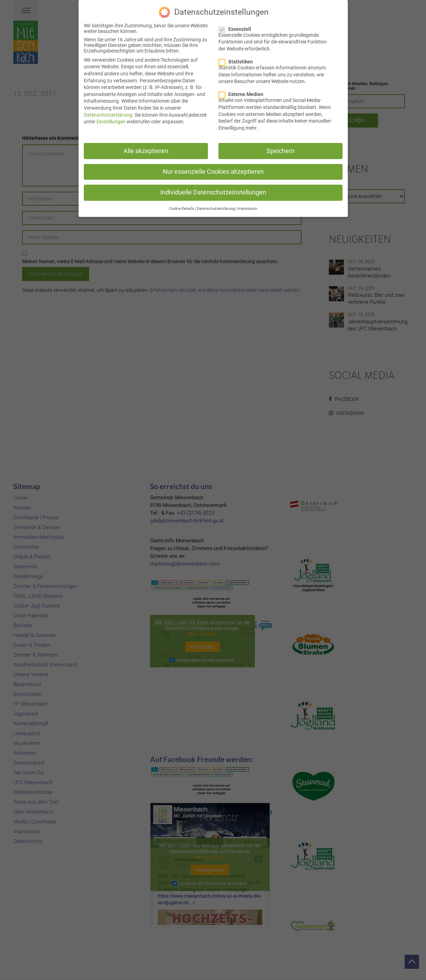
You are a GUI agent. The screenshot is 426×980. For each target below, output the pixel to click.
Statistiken (238, 61)
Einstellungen (111, 121)
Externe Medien (243, 94)
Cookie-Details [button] (182, 208)
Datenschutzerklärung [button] (216, 208)
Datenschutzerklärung (108, 114)
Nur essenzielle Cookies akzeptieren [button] (213, 171)
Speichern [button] (280, 150)
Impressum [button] (247, 208)
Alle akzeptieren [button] (146, 150)
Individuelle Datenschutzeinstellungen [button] (213, 191)
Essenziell (237, 28)
